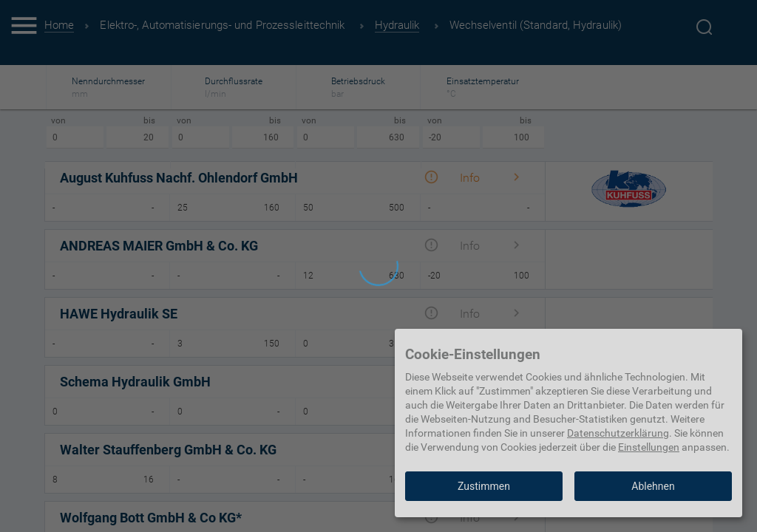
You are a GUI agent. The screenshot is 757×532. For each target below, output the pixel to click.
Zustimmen (484, 486)
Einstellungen (649, 447)
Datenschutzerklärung (618, 433)
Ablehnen (653, 486)
